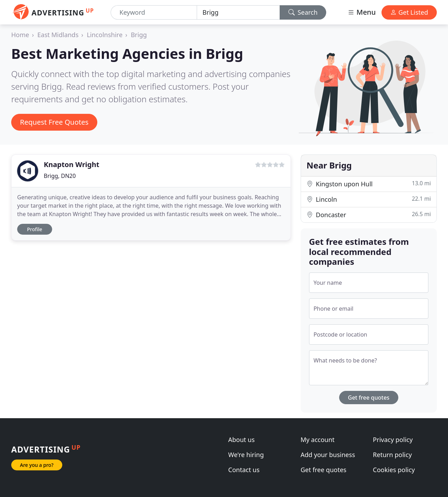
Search (303, 12)
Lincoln (369, 199)
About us (241, 440)
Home (20, 35)
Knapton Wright (72, 164)
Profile (34, 229)
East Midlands (58, 35)
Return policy (392, 455)
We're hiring (246, 455)
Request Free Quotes (54, 122)
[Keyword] (154, 12)
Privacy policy (393, 440)
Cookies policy (394, 470)
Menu (362, 12)
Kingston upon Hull (369, 184)
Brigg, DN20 (60, 176)
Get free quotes (369, 398)
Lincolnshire (105, 35)
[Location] (238, 12)
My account (318, 440)
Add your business (328, 455)
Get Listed (409, 12)
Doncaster (369, 215)
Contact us (244, 470)
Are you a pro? (37, 465)
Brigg (139, 35)
